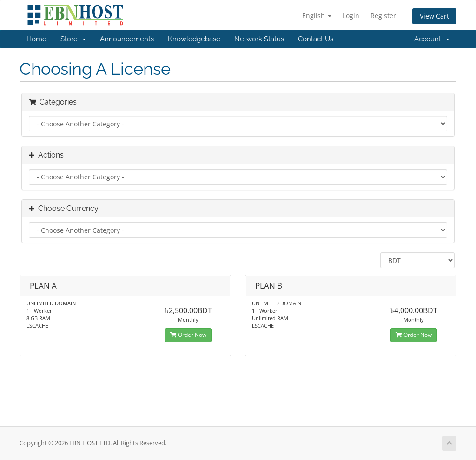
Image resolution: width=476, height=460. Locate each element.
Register (383, 16)
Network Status (259, 39)
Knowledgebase (194, 39)
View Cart (434, 16)
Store (73, 39)
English (317, 16)
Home (36, 39)
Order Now (188, 335)
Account (432, 39)
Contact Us (316, 39)
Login (351, 16)
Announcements (127, 39)
